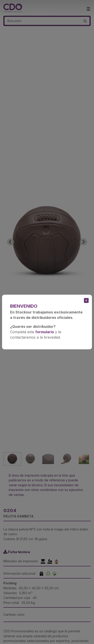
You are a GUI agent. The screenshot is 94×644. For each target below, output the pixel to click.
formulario (45, 332)
